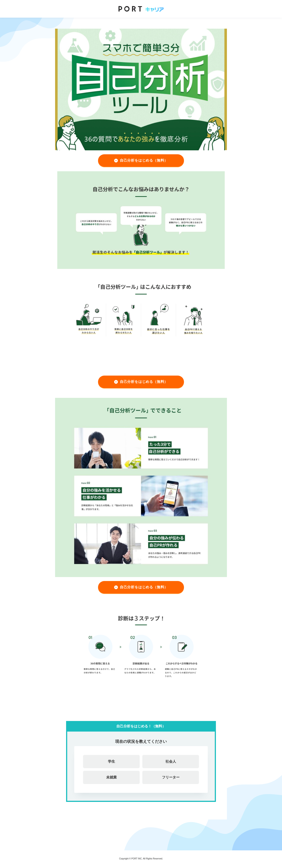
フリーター (171, 777)
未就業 (111, 777)
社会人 (171, 761)
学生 (111, 761)
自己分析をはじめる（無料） (144, 160)
